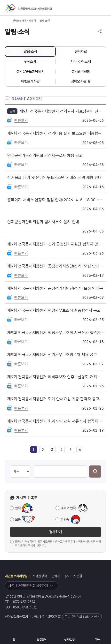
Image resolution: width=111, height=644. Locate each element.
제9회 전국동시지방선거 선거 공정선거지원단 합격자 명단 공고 (55, 244)
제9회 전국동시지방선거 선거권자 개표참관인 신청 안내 (62, 111)
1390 (50, 617)
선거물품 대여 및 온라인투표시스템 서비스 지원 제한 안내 (55, 178)
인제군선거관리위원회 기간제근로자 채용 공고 (45, 156)
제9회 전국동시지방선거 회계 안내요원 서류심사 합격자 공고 (55, 421)
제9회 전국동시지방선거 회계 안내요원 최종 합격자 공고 (53, 399)
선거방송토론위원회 (30, 71)
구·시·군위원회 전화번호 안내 (82, 617)
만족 (18, 508)
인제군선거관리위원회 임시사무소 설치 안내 (43, 222)
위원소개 (30, 61)
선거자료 (81, 52)
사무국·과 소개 (81, 61)
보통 (18, 519)
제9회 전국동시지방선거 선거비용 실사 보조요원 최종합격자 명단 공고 (55, 133)
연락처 (56, 576)
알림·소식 (30, 52)
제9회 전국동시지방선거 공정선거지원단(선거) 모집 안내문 (55, 288)
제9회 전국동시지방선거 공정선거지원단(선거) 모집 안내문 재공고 (55, 266)
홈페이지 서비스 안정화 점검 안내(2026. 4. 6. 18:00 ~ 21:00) (55, 200)
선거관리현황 (81, 71)
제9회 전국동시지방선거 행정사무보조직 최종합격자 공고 (54, 310)
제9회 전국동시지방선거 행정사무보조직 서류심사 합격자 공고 (55, 333)
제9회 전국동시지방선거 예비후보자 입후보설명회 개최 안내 (55, 377)
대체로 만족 (68, 508)
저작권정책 (40, 576)
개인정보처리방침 (16, 576)
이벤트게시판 (30, 81)
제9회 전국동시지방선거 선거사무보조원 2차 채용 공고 (52, 355)
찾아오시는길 (73, 576)
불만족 (65, 519)
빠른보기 (21, 120)
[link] (34, 450)
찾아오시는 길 (81, 81)
